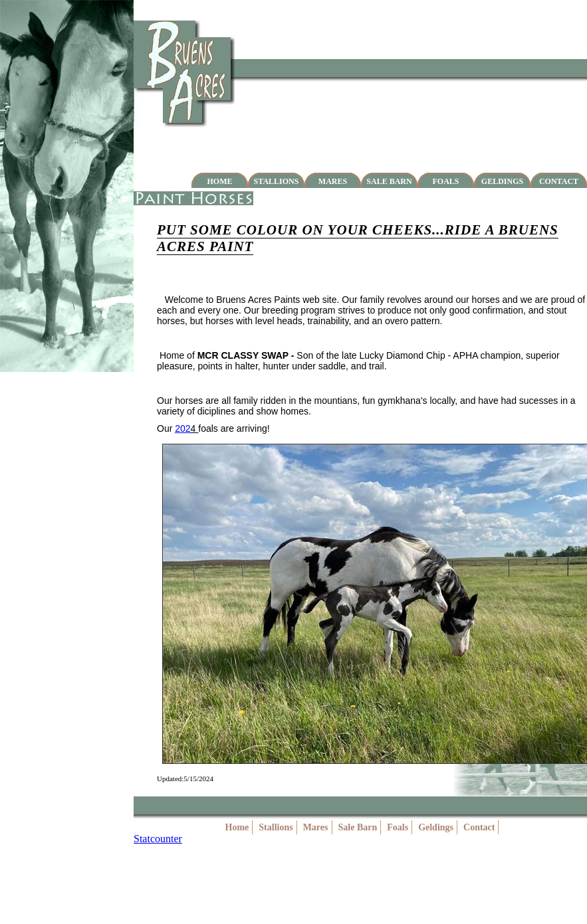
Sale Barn (389, 181)
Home (220, 181)
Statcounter (158, 839)
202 (182, 428)
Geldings (502, 181)
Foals (445, 181)
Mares (333, 181)
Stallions (277, 181)
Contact (559, 181)
